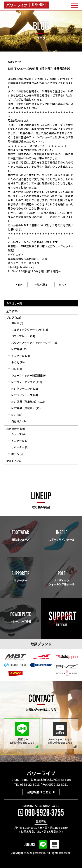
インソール (18, 356)
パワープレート (20, 336)
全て (9, 311)
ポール (15, 454)
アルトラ (12, 461)
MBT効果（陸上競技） (25, 401)
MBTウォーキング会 (23, 382)
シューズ (17, 434)
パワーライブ (41, 773)
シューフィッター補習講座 (27, 375)
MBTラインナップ (22, 395)
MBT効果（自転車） (23, 408)
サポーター (18, 447)
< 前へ (20, 284)
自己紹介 (17, 421)
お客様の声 (13, 429)
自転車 (15, 323)
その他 (15, 362)
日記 (14, 369)
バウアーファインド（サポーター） (32, 343)
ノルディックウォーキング (27, 329)
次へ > (63, 284)
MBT (14, 415)
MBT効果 (17, 349)
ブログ (10, 317)
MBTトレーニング (22, 388)
